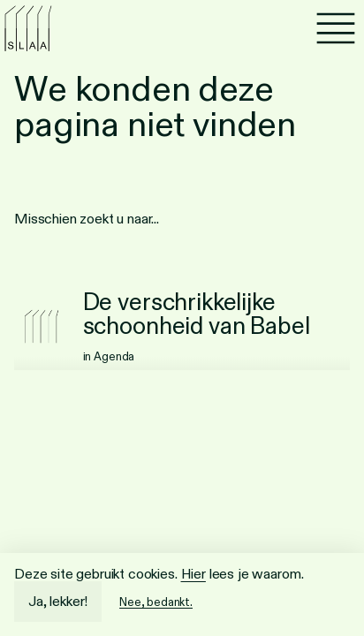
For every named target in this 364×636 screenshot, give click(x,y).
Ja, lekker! (58, 601)
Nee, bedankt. (156, 602)
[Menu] (336, 28)
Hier (193, 574)
